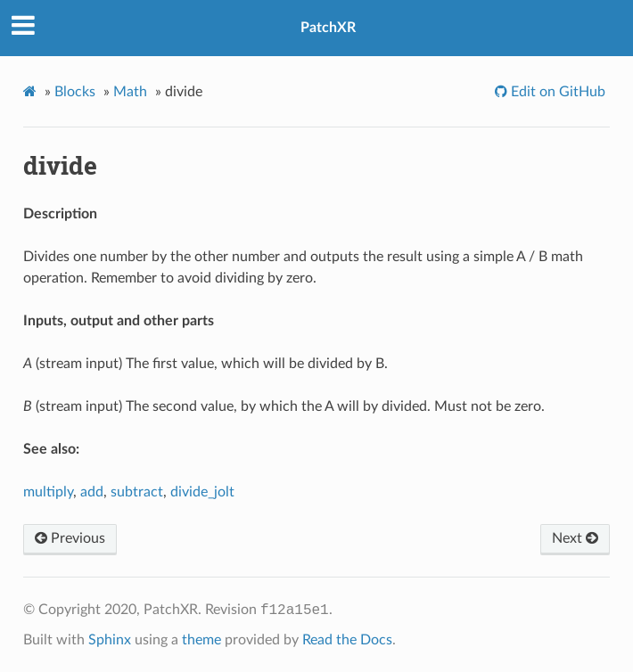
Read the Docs (347, 640)
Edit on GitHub (556, 92)
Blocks (75, 92)
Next (575, 538)
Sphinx (110, 640)
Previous (70, 538)
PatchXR (328, 28)
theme (201, 640)
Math (130, 92)
